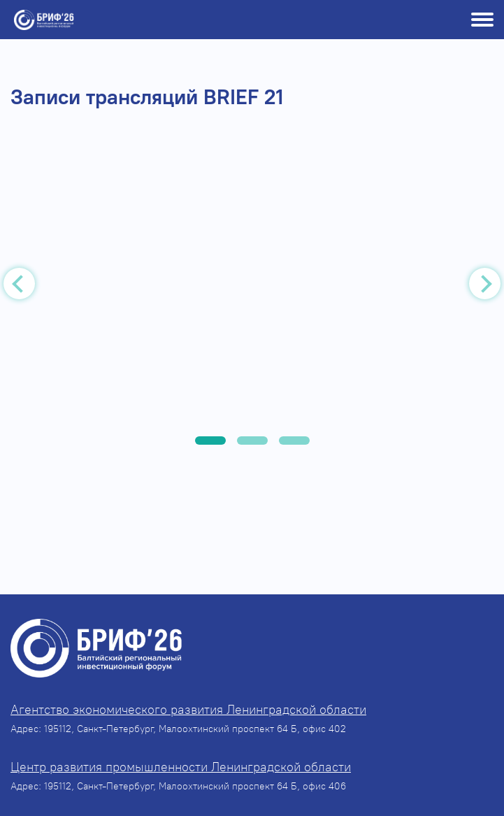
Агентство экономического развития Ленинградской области (188, 710)
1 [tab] (210, 441)
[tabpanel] (252, 287)
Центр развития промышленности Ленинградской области (181, 767)
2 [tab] (252, 441)
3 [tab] (294, 441)
